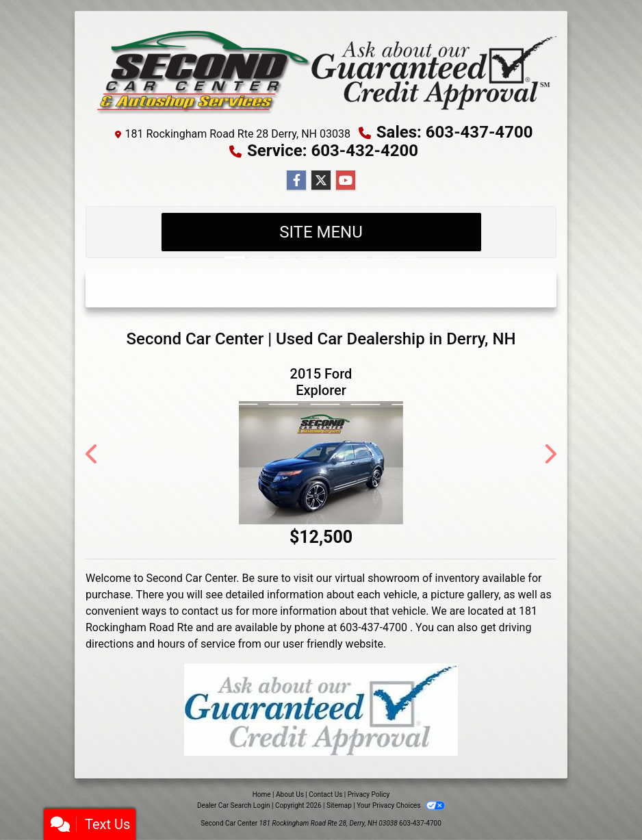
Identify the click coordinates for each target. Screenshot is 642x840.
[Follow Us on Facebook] (296, 181)
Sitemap (339, 805)
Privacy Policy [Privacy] (369, 794)
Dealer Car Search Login (234, 805)
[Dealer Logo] (321, 71)
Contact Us (325, 794)
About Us (290, 794)
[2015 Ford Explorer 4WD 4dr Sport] (321, 463)
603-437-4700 (420, 823)
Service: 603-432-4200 (333, 151)
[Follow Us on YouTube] (346, 181)
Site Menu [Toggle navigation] (321, 232)
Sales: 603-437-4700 (455, 132)
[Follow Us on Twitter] (321, 181)
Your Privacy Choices (401, 805)
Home (262, 794)
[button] (108, 288)
